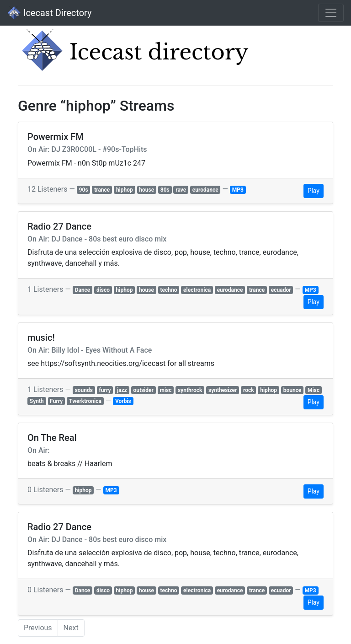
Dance (83, 290)
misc (165, 390)
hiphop (125, 190)
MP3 (238, 190)
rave (181, 190)
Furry (56, 401)
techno (168, 290)
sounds (84, 390)
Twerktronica (85, 401)
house (146, 190)
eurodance (205, 190)
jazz (122, 390)
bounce (292, 390)
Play (314, 191)
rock (249, 390)
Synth (37, 401)
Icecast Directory (49, 13)
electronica (197, 290)
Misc (314, 390)
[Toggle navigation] (331, 13)
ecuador (281, 290)
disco (103, 290)
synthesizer (223, 390)
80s (165, 190)
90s (84, 190)
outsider (143, 390)
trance (102, 190)
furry (105, 390)
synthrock (190, 390)
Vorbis (123, 401)
